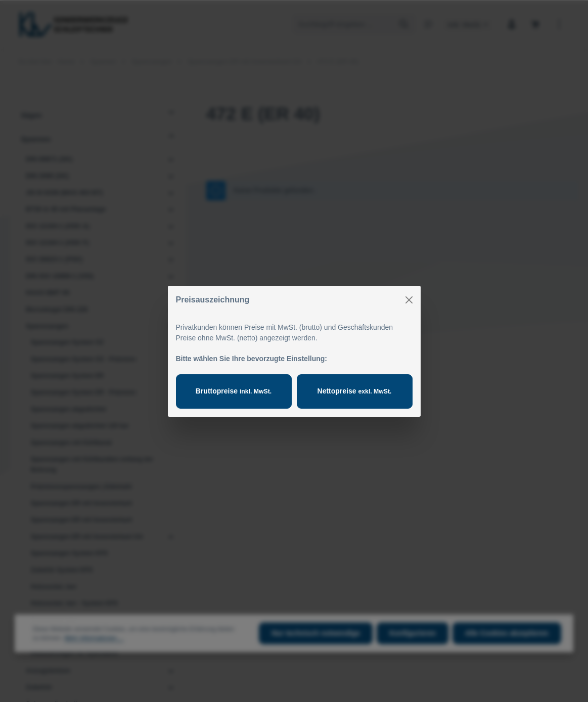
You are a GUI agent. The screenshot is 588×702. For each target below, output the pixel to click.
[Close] (409, 300)
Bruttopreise (234, 391)
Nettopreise (355, 391)
